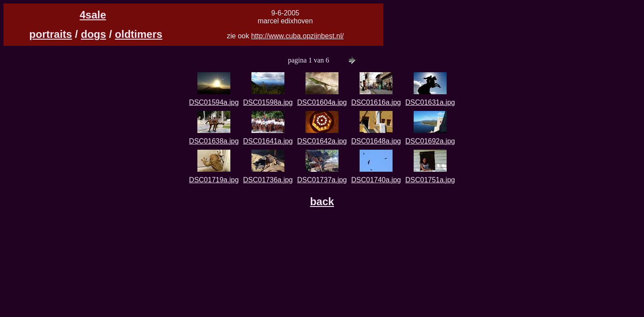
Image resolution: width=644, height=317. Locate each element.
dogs (93, 34)
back (322, 201)
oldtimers (138, 34)
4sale (93, 15)
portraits (51, 34)
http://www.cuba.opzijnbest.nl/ (297, 36)
